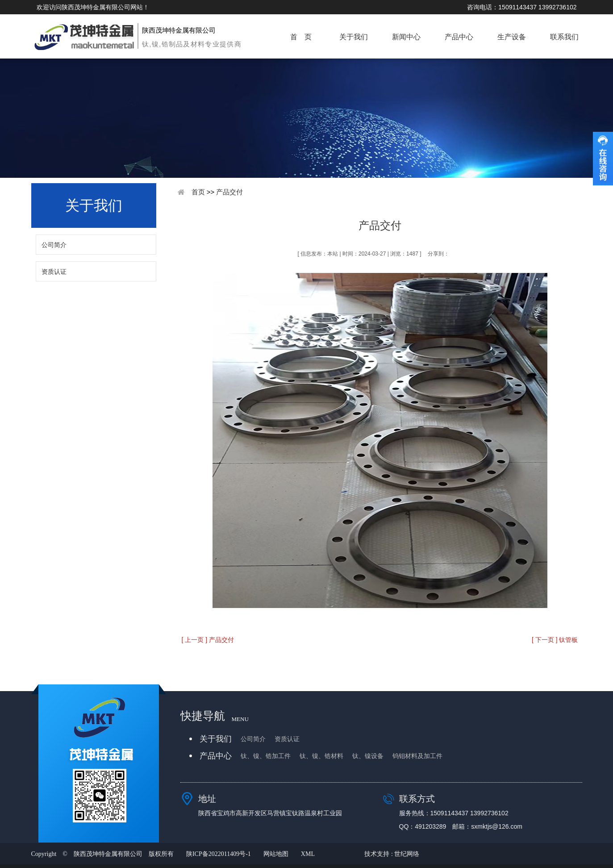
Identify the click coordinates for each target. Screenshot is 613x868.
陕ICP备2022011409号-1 (219, 854)
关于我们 (354, 37)
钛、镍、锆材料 (321, 756)
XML (308, 854)
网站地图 (276, 854)
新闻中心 (406, 37)
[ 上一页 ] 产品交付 (208, 640)
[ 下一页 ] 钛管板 (555, 640)
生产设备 (512, 37)
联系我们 (564, 37)
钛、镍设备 (368, 756)
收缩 (603, 159)
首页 (198, 192)
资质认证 (54, 272)
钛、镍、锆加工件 (266, 756)
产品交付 (229, 192)
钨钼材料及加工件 (417, 756)
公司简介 (54, 245)
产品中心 (459, 37)
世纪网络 (407, 854)
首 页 (301, 37)
